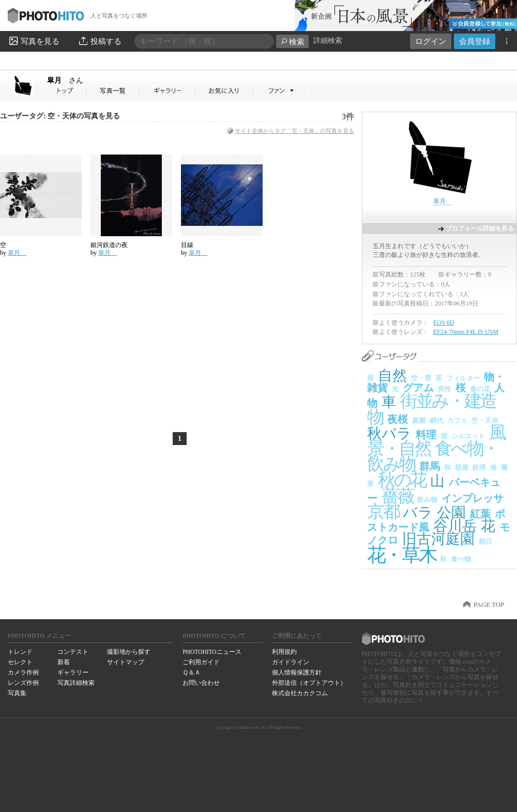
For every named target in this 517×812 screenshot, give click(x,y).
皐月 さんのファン (280, 91)
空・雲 (421, 378)
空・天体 (485, 420)
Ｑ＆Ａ (192, 672)
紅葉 (480, 514)
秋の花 (402, 480)
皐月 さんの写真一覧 (114, 91)
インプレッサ (473, 498)
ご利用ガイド (201, 662)
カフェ (457, 420)
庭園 (419, 420)
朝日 (485, 541)
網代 (436, 420)
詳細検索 (328, 41)
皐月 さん (67, 91)
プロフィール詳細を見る (480, 228)
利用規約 (284, 652)
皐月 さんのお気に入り (225, 91)
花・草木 (401, 555)
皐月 (65, 80)
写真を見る (34, 41)
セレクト (20, 662)
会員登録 (475, 41)
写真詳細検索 (76, 683)
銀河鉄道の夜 (109, 245)
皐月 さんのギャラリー (168, 91)
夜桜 (398, 419)
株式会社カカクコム (300, 693)
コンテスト (73, 652)
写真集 (17, 693)
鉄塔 (479, 468)
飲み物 (427, 500)
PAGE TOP (489, 605)
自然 (392, 376)
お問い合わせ (201, 683)
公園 (451, 512)
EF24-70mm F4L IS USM (466, 332)
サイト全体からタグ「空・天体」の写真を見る (294, 131)
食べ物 (461, 559)
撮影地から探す (129, 652)
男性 (445, 389)
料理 (426, 435)
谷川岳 (455, 526)
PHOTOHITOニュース (212, 652)
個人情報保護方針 (297, 672)
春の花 (480, 389)
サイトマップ (126, 662)
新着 (64, 662)
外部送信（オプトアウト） (309, 683)
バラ (418, 512)
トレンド (20, 652)
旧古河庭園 (438, 539)
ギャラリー (73, 672)
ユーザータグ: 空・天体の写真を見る (60, 116)
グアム (418, 388)
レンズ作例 (23, 683)
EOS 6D (444, 323)
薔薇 (397, 496)
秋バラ (389, 433)
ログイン (431, 41)
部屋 (462, 468)
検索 (292, 42)
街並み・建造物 (431, 409)
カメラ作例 (23, 672)
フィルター (463, 378)
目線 (187, 245)
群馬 (430, 466)
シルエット (468, 436)
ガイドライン (291, 662)
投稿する (100, 41)
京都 (383, 511)
